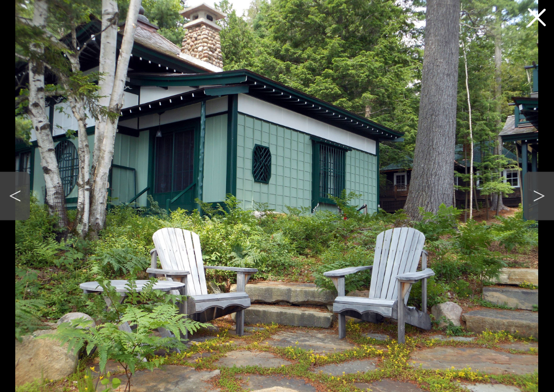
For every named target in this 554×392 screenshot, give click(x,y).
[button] (15, 196)
